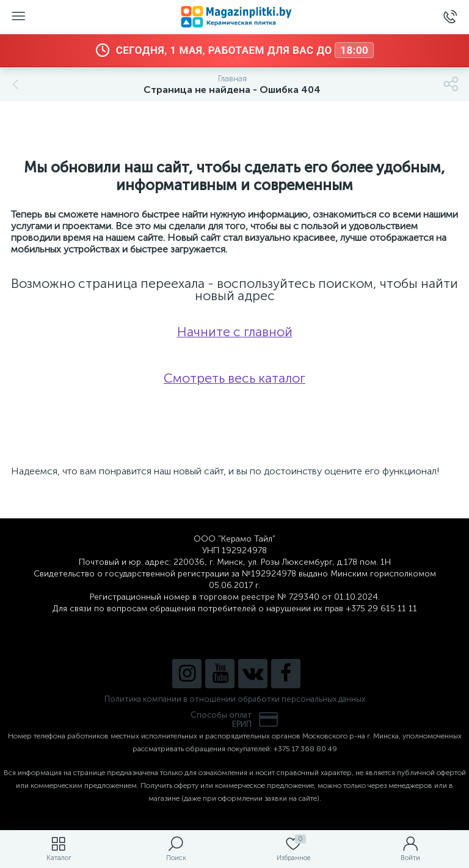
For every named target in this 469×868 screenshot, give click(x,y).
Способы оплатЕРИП (234, 719)
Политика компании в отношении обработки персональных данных (235, 699)
